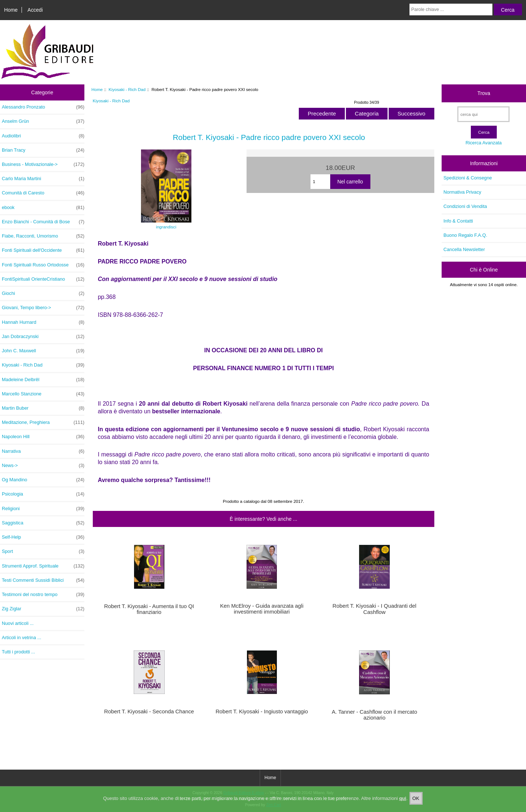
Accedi (35, 10)
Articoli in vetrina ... (22, 638)
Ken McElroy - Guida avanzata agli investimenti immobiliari (262, 609)
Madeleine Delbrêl (43, 380)
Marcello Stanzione (43, 394)
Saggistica (43, 523)
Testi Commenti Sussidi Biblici (43, 580)
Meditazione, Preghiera (43, 422)
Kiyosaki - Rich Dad (127, 89)
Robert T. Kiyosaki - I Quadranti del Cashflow (374, 609)
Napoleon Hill (43, 437)
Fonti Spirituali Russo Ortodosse (43, 265)
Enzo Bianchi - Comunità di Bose (43, 222)
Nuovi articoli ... (18, 623)
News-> (43, 466)
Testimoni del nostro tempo (43, 595)
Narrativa (43, 451)
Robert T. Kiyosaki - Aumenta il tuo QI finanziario (149, 609)
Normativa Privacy (462, 192)
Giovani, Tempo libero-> (43, 308)
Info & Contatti (458, 221)
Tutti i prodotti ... (18, 652)
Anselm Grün (43, 121)
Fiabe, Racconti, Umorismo (43, 236)
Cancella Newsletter (464, 249)
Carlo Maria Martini (43, 179)
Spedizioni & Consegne (468, 178)
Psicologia (43, 494)
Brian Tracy (43, 150)
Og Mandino (43, 480)
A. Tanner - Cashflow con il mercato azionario (374, 715)
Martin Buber (43, 408)
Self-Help (43, 537)
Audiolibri (43, 136)
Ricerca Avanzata (483, 143)
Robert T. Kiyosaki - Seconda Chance (149, 712)
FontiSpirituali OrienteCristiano (43, 279)
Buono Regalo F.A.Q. (465, 235)
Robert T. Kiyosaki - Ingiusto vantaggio (262, 712)
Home (11, 10)
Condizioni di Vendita (465, 206)
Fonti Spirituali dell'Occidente (43, 250)
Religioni (43, 509)
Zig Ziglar (43, 609)
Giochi (43, 293)
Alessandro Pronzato (43, 107)
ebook (43, 208)
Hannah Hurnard (43, 322)
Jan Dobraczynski (43, 337)
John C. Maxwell (43, 351)
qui (403, 805)
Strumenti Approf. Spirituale (43, 566)
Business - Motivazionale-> (43, 164)
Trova (484, 93)
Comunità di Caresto (43, 193)
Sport (43, 551)
